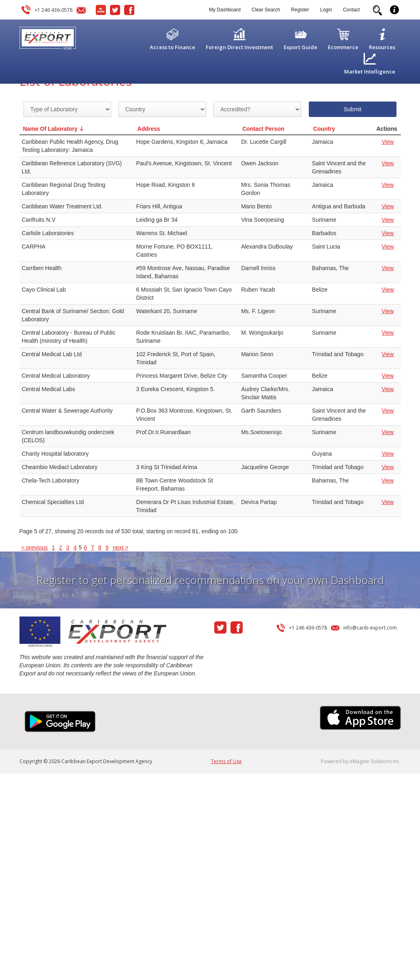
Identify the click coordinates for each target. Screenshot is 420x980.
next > (121, 547)
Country (324, 129)
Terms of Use (226, 761)
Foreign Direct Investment (239, 47)
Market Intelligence (370, 71)
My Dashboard (225, 10)
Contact (351, 10)
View (388, 142)
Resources (382, 47)
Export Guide (300, 47)
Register (300, 10)
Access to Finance (172, 47)
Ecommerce (343, 47)
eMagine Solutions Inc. (375, 761)
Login (326, 10)
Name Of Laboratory (51, 129)
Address (149, 129)
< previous (35, 547)
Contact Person (263, 129)
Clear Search (266, 10)
